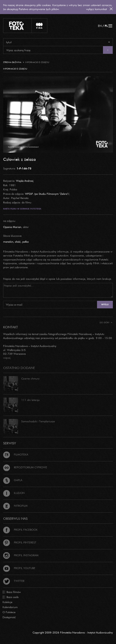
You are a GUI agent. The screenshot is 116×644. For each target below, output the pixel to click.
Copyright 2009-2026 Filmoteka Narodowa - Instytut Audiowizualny (73, 632)
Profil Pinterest (20, 542)
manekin (8, 242)
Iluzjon (14, 493)
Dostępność (9, 617)
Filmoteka (16, 454)
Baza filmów (12, 592)
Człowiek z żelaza (19, 159)
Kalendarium (10, 607)
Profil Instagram (21, 555)
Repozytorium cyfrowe (25, 467)
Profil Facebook (20, 530)
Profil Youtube (19, 568)
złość (18, 242)
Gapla (13, 480)
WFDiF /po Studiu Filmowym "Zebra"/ (47, 194)
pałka (25, 242)
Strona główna (12, 62)
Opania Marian (12, 227)
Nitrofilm (15, 506)
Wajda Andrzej (25, 181)
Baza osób (11, 597)
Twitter (14, 581)
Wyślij (105, 304)
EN (100, 26)
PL (106, 26)
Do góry (106, 323)
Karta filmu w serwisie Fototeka (22, 209)
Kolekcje (7, 602)
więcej (7, 358)
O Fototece (9, 612)
